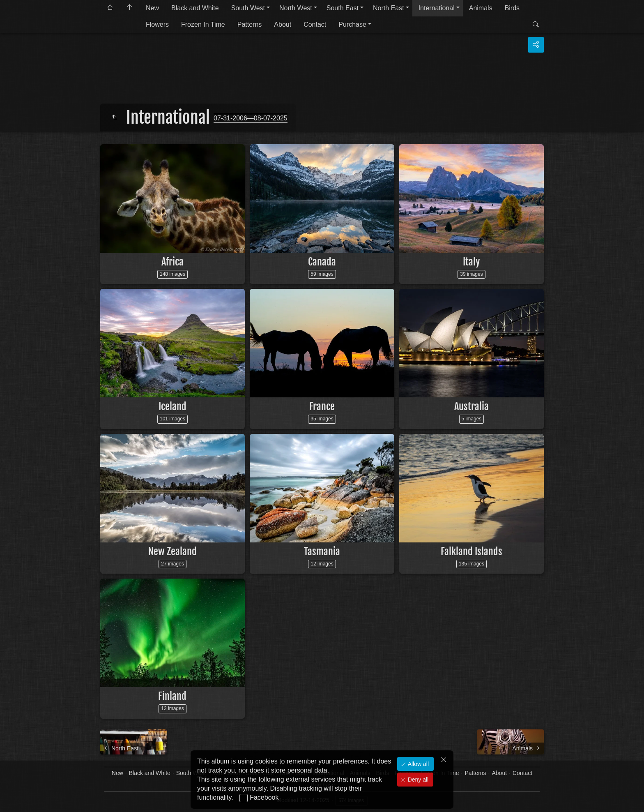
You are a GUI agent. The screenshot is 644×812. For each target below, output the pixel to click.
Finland (172, 696)
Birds (512, 8)
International (437, 8)
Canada (322, 262)
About (283, 24)
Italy (471, 262)
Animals (481, 8)
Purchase (352, 24)
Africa (172, 262)
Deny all (417, 780)
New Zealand (172, 551)
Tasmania (322, 551)
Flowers (157, 24)
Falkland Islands (471, 551)
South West (248, 8)
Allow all (417, 764)
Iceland (172, 406)
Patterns (250, 24)
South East (343, 8)
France (322, 406)
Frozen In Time (203, 24)
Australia (471, 406)
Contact (315, 24)
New (152, 8)
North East (389, 8)
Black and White (195, 8)
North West (296, 8)
